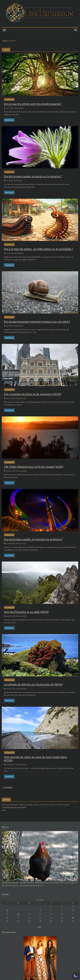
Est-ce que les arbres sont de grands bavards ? (33, 104)
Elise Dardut (20, 108)
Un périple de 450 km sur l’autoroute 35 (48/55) (33, 684)
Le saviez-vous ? (9, 99)
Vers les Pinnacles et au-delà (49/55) (26, 612)
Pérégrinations (9, 390)
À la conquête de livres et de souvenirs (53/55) (33, 394)
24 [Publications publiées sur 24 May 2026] (73, 917)
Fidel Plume (19, 180)
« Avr (39, 927)
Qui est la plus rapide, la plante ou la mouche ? (33, 176)
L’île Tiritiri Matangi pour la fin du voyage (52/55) (34, 467)
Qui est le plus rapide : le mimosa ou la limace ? (33, 539)
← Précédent (7, 787)
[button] (76, 976)
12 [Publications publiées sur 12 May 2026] (18, 914)
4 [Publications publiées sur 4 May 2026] (7, 910)
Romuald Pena (22, 398)
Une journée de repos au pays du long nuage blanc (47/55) (36, 759)
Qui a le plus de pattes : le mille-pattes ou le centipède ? (38, 249)
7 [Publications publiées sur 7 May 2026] (40, 910)
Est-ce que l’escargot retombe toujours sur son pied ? (37, 322)
